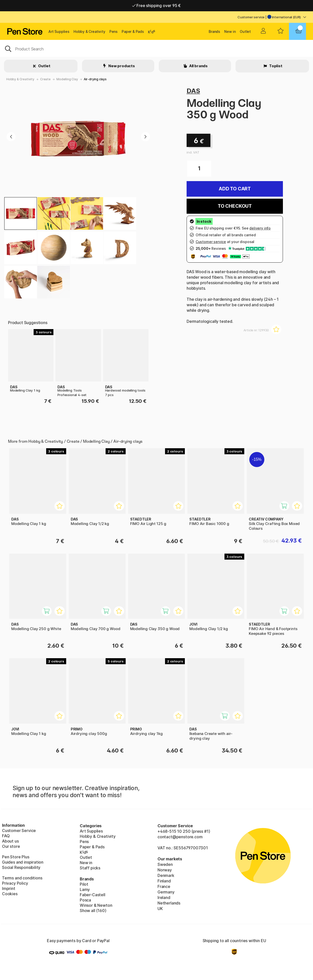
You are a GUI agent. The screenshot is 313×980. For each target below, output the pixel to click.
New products (121, 66)
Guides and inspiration (23, 862)
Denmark (166, 875)
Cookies (10, 894)
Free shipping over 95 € (157, 6)
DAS (193, 91)
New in (230, 31)
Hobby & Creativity (89, 31)
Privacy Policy (15, 883)
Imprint (9, 888)
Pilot (84, 884)
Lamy (85, 889)
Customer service (251, 17)
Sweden (165, 864)
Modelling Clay (67, 79)
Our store (11, 846)
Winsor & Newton (96, 905)
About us (10, 841)
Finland (164, 881)
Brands (214, 31)
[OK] (156, 48)
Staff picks (90, 868)
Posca (85, 900)
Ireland (164, 897)
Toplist (275, 66)
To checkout (235, 206)
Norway (165, 870)
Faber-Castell (93, 895)
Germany (166, 892)
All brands (198, 66)
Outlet (245, 31)
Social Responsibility (21, 867)
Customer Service (19, 831)
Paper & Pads (133, 31)
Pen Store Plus (16, 857)
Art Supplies (59, 31)
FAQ (6, 836)
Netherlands (169, 903)
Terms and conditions (22, 878)
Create (45, 79)
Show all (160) (93, 911)
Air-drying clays (95, 79)
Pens (113, 31)
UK (160, 909)
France (164, 886)
